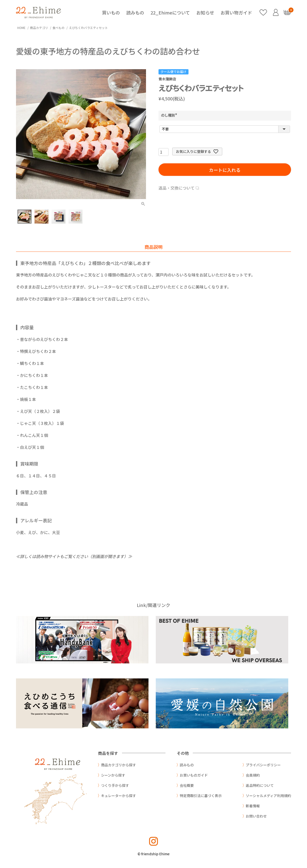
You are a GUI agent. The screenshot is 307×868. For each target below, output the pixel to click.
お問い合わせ (256, 816)
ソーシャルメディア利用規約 (268, 796)
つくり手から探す (115, 785)
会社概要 (187, 785)
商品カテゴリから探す (118, 765)
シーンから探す (113, 775)
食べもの (58, 28)
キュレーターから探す (118, 796)
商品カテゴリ (39, 28)
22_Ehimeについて (170, 12)
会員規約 (253, 775)
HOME (21, 28)
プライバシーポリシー (263, 765)
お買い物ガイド (236, 12)
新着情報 (253, 806)
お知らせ (205, 12)
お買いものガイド (194, 775)
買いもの (111, 12)
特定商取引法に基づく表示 (201, 796)
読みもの (135, 12)
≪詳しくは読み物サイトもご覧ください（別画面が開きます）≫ (74, 556)
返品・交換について (176, 188)
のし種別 (170, 115)
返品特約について (260, 785)
